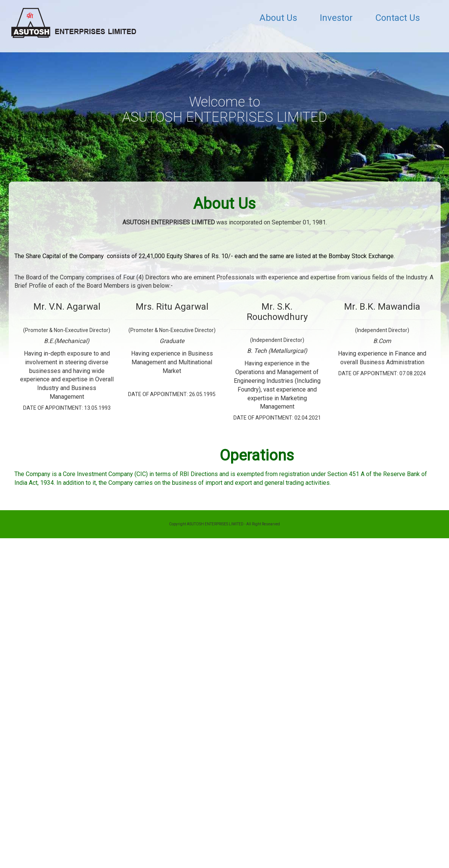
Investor (336, 18)
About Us (278, 18)
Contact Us (398, 18)
